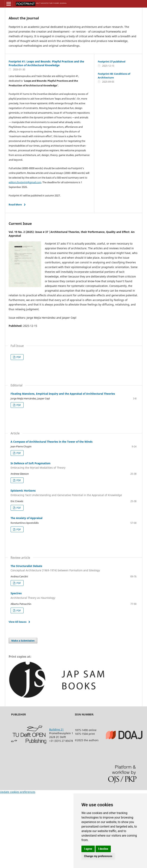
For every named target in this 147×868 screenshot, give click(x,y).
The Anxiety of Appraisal (26, 518)
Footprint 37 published (112, 62)
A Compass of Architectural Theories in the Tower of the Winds (52, 442)
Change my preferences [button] (98, 856)
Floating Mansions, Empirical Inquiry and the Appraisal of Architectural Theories (63, 394)
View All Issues (18, 622)
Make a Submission (23, 641)
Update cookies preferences (18, 792)
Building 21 (56, 729)
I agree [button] (88, 849)
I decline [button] (103, 849)
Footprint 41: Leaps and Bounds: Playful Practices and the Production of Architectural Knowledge (46, 63)
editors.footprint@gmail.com (25, 182)
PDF (18, 357)
